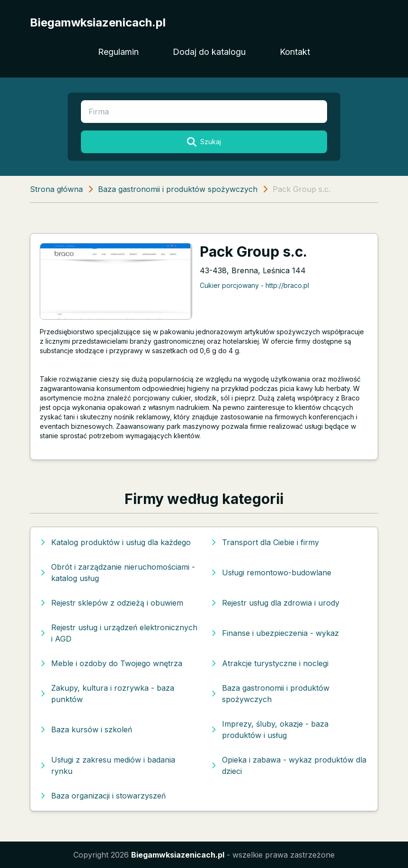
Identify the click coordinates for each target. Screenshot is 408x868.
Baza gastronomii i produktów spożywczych (178, 189)
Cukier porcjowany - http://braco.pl (254, 285)
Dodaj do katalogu (209, 52)
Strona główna (56, 189)
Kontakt (295, 52)
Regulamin (118, 52)
